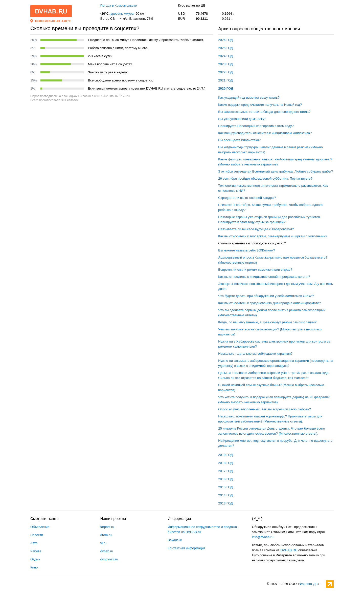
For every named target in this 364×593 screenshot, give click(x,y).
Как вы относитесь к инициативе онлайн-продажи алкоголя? (264, 277)
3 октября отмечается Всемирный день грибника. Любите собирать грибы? (276, 171)
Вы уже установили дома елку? (242, 119)
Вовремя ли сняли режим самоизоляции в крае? (255, 270)
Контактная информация (186, 548)
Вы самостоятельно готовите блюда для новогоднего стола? (264, 112)
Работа (36, 551)
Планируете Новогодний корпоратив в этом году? (256, 126)
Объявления (40, 527)
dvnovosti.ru (109, 559)
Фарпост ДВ (308, 584)
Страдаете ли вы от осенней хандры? (247, 198)
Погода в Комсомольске (119, 5)
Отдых (35, 559)
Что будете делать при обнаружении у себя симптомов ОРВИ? (266, 296)
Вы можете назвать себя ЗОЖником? (247, 250)
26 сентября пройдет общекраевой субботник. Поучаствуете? (265, 178)
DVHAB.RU (289, 550)
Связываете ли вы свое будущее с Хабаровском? (256, 229)
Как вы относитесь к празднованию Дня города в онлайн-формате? (269, 303)
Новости (37, 535)
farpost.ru (107, 527)
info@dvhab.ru (263, 537)
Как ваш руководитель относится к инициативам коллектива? (265, 133)
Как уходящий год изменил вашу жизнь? (249, 98)
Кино (34, 567)
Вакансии (175, 540)
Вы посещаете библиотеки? (239, 140)
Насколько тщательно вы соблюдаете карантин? (255, 354)
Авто (34, 543)
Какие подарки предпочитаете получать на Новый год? (260, 105)
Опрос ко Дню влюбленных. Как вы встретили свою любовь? (264, 409)
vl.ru (104, 543)
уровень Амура (122, 14)
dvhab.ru (107, 551)
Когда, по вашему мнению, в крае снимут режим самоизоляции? (267, 322)
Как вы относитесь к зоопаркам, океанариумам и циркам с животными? (273, 236)
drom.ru (106, 535)
